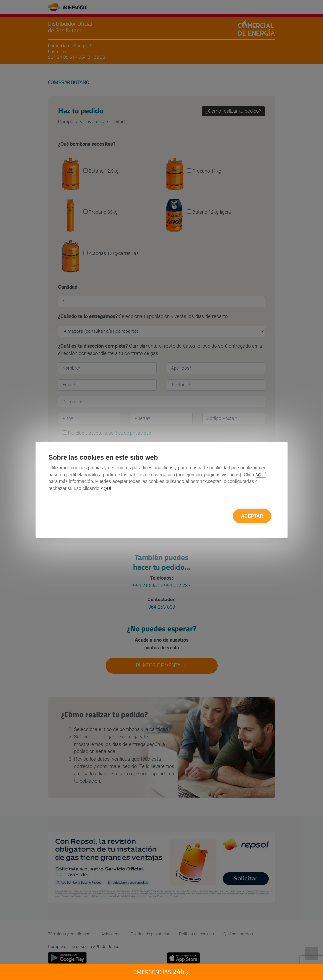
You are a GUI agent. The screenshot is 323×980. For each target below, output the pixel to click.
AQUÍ (260, 475)
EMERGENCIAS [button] (162, 972)
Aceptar (252, 516)
